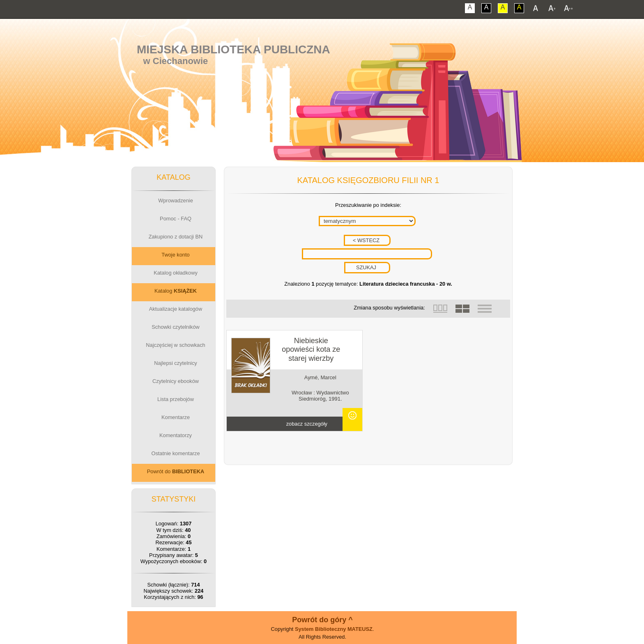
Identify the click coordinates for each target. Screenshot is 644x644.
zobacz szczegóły (307, 424)
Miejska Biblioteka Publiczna (233, 49)
